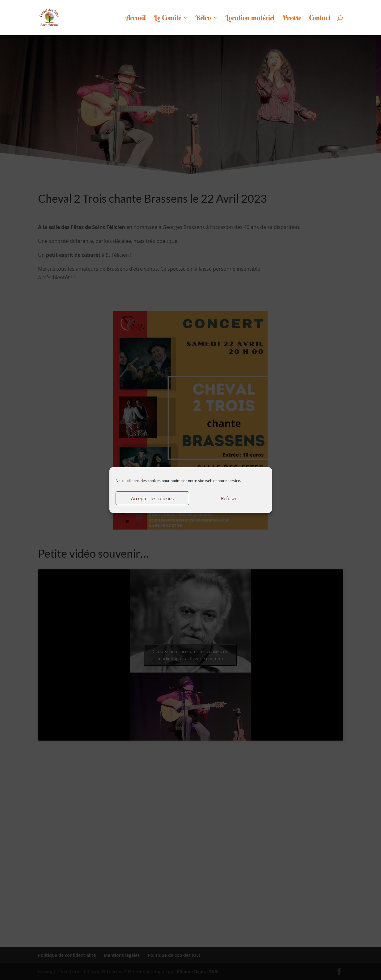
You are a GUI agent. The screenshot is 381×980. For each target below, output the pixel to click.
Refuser (229, 498)
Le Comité (168, 19)
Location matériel (250, 19)
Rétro (203, 19)
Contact (320, 19)
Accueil (136, 19)
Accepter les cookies (152, 498)
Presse (292, 19)
